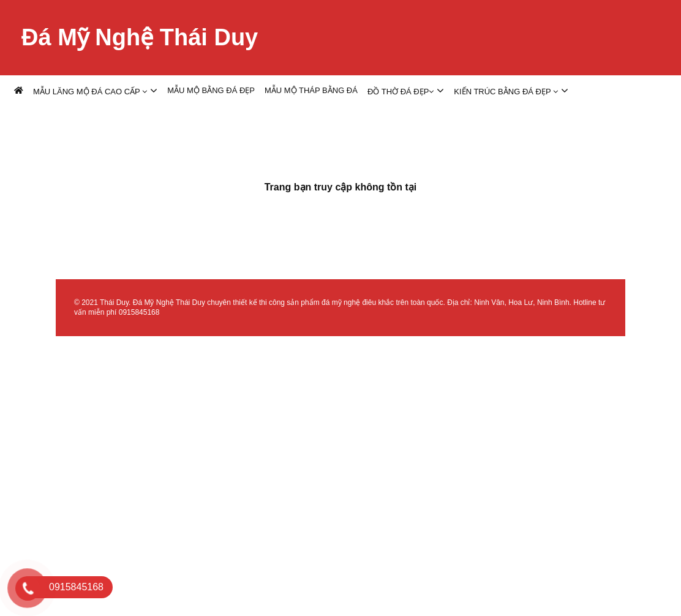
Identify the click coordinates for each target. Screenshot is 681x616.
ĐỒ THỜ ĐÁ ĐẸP (401, 92)
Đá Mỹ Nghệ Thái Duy (140, 37)
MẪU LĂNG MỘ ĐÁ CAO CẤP (90, 92)
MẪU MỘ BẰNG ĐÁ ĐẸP (211, 90)
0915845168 (139, 312)
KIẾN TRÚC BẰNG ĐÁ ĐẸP (506, 92)
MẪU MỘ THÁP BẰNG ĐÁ (311, 90)
